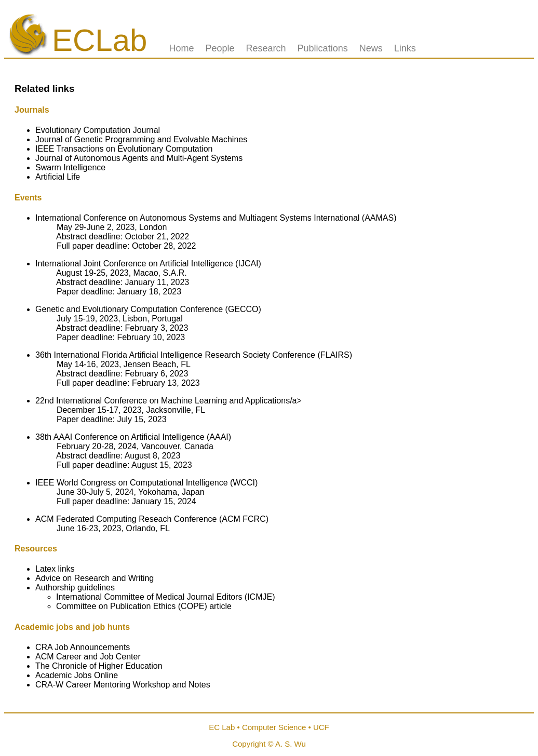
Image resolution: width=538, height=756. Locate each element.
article (220, 606)
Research (266, 48)
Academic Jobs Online (77, 675)
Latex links (55, 569)
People (220, 48)
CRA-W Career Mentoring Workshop (104, 685)
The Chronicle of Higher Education (99, 666)
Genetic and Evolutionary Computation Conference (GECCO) (148, 309)
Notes (199, 685)
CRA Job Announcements (83, 647)
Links (405, 48)
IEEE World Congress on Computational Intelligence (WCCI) (146, 483)
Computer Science (274, 727)
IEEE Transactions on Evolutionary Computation (124, 149)
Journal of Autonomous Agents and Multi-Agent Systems (139, 158)
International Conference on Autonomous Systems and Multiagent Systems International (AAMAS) (216, 218)
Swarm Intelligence (70, 167)
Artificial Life (58, 177)
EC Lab (222, 727)
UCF (321, 727)
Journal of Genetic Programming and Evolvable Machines (141, 139)
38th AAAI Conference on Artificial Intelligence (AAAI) (133, 437)
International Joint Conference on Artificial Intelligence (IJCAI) (148, 264)
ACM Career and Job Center (88, 657)
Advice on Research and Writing (95, 578)
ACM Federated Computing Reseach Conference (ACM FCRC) (152, 519)
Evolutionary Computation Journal (98, 130)
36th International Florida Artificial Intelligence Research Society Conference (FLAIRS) (194, 355)
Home (181, 48)
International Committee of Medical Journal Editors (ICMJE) (166, 597)
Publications (323, 48)
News (371, 48)
